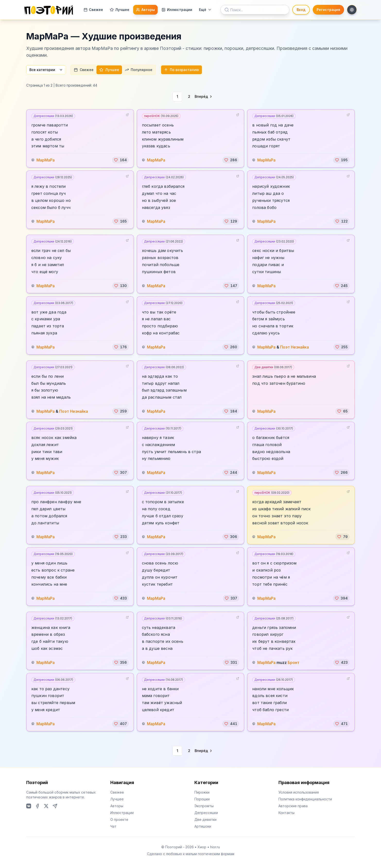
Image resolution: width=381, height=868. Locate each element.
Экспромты (204, 806)
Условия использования (299, 792)
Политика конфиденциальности (305, 799)
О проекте (119, 819)
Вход (301, 10)
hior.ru (215, 847)
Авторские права (293, 806)
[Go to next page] (204, 97)
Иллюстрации (177, 10)
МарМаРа (46, 160)
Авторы (145, 10)
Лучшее (120, 10)
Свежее (93, 10)
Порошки (202, 799)
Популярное (139, 70)
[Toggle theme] (352, 10)
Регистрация (328, 10)
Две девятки (273, 367)
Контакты (286, 813)
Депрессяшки (53, 116)
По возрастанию (182, 70)
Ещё (205, 10)
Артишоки (203, 826)
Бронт (294, 662)
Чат (113, 826)
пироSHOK (161, 116)
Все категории (46, 70)
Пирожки (202, 792)
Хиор (202, 847)
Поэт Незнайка (294, 347)
